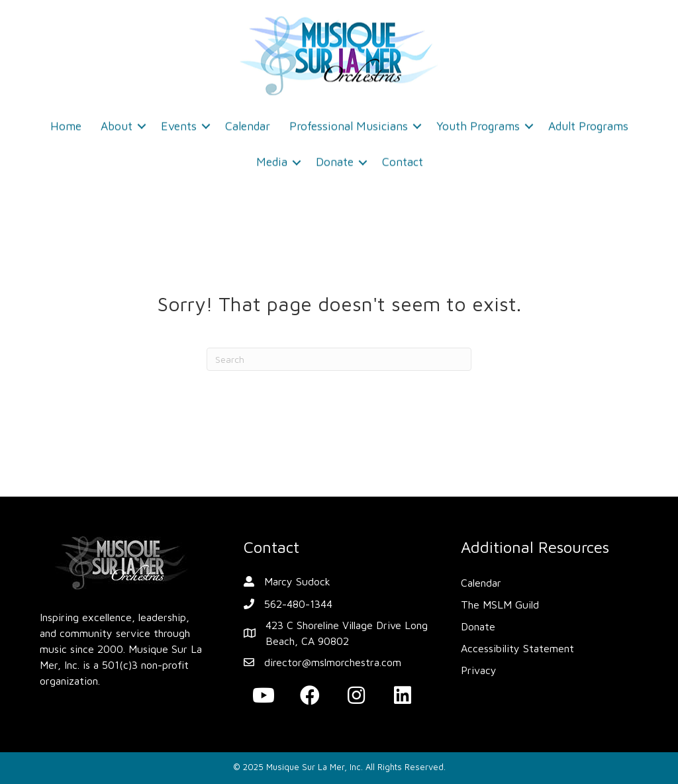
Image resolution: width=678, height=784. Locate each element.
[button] (264, 695)
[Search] (339, 359)
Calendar (248, 122)
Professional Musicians (349, 122)
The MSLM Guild (500, 605)
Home (66, 122)
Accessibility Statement (517, 648)
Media (272, 158)
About (117, 122)
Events (179, 122)
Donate (335, 158)
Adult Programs (588, 122)
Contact (403, 158)
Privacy (479, 670)
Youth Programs (478, 122)
